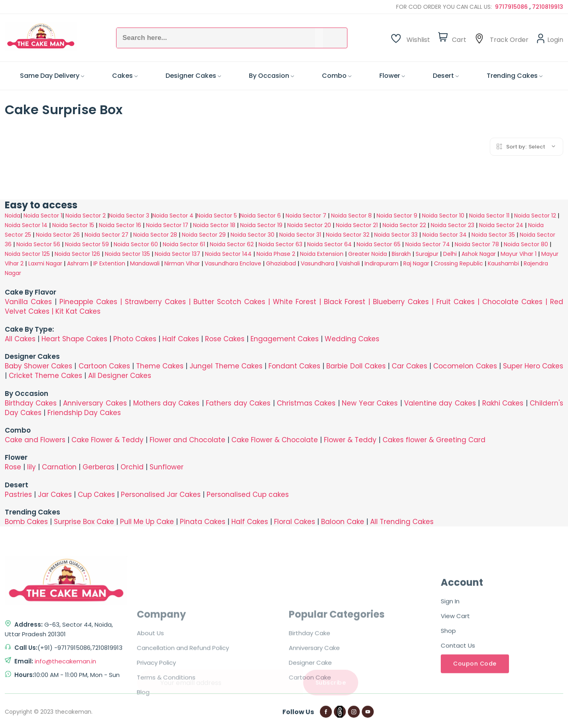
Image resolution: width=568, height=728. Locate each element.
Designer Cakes (193, 76)
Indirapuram (382, 263)
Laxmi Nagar (45, 263)
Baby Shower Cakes (38, 366)
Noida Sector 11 (489, 216)
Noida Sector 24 (501, 225)
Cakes (125, 76)
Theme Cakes (160, 366)
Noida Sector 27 (106, 235)
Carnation (59, 467)
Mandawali (145, 263)
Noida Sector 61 (184, 244)
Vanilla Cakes (28, 302)
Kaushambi (503, 263)
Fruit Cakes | (459, 302)
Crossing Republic (459, 263)
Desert (446, 76)
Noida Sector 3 (129, 216)
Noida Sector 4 (173, 216)
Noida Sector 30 (252, 235)
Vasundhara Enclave (234, 263)
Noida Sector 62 (232, 244)
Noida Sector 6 (260, 216)
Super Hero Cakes (533, 366)
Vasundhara (318, 263)
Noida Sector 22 (404, 225)
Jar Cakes (55, 495)
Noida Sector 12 (535, 216)
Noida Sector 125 (27, 254)
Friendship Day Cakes (84, 413)
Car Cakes (409, 366)
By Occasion (271, 76)
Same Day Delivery (52, 76)
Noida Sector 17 (167, 225)
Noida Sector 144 (228, 254)
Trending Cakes (515, 76)
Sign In (450, 695)
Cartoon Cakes (104, 366)
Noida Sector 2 (86, 216)
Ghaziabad (281, 263)
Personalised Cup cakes (248, 495)
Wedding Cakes (352, 339)
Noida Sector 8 (351, 216)
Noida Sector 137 (177, 254)
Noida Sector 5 (217, 216)
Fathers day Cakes (238, 403)
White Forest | (298, 302)
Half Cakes (181, 339)
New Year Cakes (370, 403)
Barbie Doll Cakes (356, 366)
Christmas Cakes (306, 403)
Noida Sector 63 (280, 244)
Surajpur (427, 254)
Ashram (78, 263)
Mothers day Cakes (167, 403)
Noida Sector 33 (396, 235)
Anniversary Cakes (96, 403)
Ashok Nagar (479, 254)
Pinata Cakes (203, 522)
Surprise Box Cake (84, 522)
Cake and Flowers (35, 440)
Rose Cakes (225, 339)
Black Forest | (348, 302)
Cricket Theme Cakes (45, 376)
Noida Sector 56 (38, 244)
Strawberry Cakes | (159, 302)
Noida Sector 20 (309, 225)
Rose (13, 467)
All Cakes (20, 339)
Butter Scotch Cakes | (233, 302)
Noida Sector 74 (428, 244)
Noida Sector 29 (204, 235)
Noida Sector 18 (214, 225)
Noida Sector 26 (58, 235)
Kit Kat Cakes (78, 311)
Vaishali (349, 263)
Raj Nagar (416, 263)
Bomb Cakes (26, 522)
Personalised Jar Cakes (161, 495)
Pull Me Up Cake (147, 522)
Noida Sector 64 (329, 244)
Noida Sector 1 (43, 216)
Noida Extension (322, 254)
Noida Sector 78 (477, 244)
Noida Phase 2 (276, 254)
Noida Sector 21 (357, 225)
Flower (392, 76)
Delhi (450, 254)
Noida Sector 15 (73, 225)
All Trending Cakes (402, 522)
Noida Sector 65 (379, 244)
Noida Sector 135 (127, 254)
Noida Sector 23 (453, 225)
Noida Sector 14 (26, 225)
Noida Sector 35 (493, 235)
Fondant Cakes (294, 366)
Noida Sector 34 (445, 235)
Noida (13, 216)
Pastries (18, 495)
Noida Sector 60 (136, 244)
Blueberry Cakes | (405, 302)
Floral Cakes (295, 522)
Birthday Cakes (31, 403)
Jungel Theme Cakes (226, 366)
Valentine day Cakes (440, 403)
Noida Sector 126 (77, 254)
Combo (337, 76)
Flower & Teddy (350, 440)
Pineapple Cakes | (92, 302)
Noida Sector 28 (155, 235)
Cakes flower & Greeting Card (434, 440)
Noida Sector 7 (306, 216)
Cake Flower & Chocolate (275, 440)
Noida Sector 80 (526, 244)
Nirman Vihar (182, 263)
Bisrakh (401, 254)
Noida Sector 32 (348, 235)
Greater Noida (368, 254)
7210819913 (548, 7)
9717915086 (512, 7)
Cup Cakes (96, 495)
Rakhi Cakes (503, 403)
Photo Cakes (135, 339)
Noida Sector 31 (300, 235)
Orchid (132, 467)
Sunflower (167, 467)
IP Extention (109, 263)
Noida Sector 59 (87, 244)
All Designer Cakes (120, 376)
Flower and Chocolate (187, 440)
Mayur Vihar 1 (519, 254)
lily (32, 467)
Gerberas (99, 467)
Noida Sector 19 (261, 225)
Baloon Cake (343, 522)
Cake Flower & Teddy (107, 440)
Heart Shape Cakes (74, 339)
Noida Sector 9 (397, 216)
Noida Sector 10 (443, 216)
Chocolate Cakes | (516, 302)
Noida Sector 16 (120, 225)
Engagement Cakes (285, 339)
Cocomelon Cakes (466, 366)
